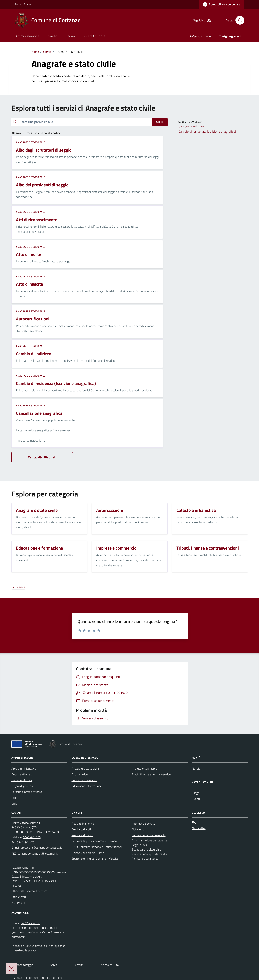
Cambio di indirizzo (191, 126)
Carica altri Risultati (42, 457)
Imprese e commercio (145, 768)
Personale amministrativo (27, 792)
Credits (79, 965)
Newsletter (199, 828)
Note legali (138, 829)
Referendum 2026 (200, 36)
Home (35, 52)
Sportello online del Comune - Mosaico (95, 859)
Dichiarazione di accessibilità (149, 835)
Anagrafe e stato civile (31, 142)
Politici (15, 798)
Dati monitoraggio (22, 965)
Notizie (196, 768)
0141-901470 (32, 837)
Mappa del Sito (110, 965)
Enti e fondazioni (22, 780)
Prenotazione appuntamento (149, 854)
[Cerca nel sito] (238, 20)
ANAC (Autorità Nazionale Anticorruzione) (97, 847)
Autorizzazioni (80, 774)
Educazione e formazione (87, 786)
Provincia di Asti (81, 829)
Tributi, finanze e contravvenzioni (152, 774)
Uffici (14, 803)
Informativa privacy (143, 824)
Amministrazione (27, 36)
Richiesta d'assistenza (145, 859)
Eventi (196, 799)
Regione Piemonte (24, 4)
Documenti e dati (22, 774)
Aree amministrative (24, 768)
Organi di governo (22, 786)
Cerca (160, 122)
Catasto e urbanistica (84, 780)
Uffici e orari (19, 897)
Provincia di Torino (82, 835)
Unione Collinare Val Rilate (88, 853)
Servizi (70, 36)
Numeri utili (18, 903)
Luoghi (196, 793)
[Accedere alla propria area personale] (222, 4)
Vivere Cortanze (95, 36)
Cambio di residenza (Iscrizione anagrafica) (207, 131)
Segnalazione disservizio (146, 849)
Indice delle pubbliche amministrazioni (95, 841)
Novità (52, 36)
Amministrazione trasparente (149, 840)
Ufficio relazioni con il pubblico (29, 891)
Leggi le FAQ (139, 845)
